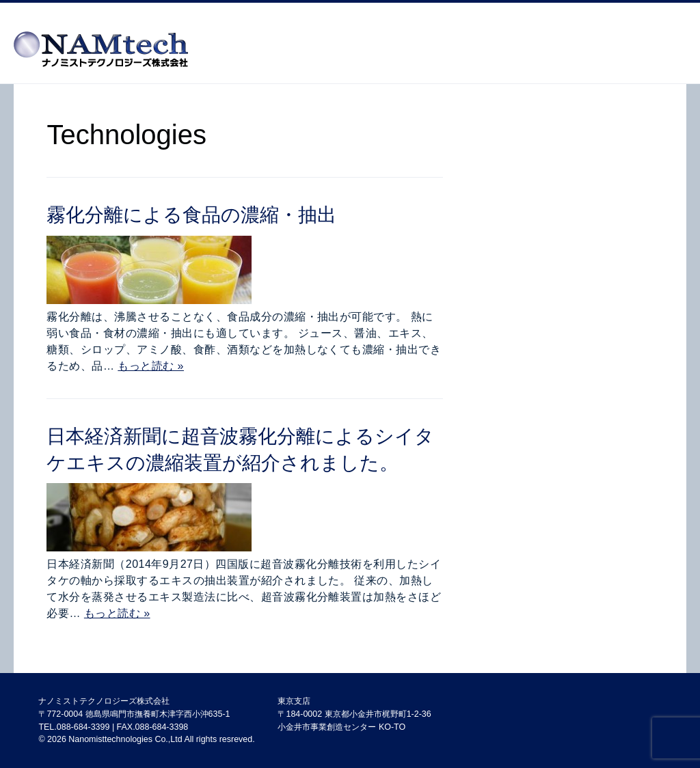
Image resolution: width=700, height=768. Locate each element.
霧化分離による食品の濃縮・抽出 (191, 215)
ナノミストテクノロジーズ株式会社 (104, 701)
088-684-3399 (83, 727)
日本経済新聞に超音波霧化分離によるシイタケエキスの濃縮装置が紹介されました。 (240, 450)
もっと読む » (151, 366)
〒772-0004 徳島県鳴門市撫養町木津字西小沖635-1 (134, 714)
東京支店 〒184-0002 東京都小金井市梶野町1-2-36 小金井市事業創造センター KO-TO (354, 714)
